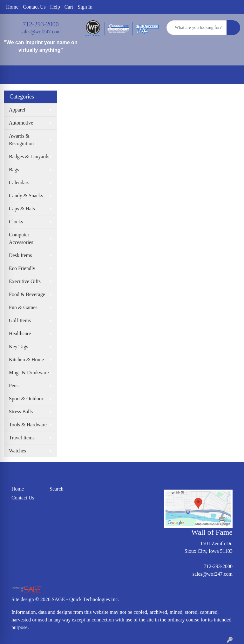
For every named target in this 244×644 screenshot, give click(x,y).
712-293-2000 (41, 24)
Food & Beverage (27, 294)
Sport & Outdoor (26, 399)
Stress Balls (21, 412)
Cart (69, 7)
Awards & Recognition (21, 140)
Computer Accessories (21, 238)
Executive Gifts (25, 281)
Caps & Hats (22, 209)
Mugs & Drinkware (29, 373)
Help (55, 7)
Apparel (17, 110)
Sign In (85, 7)
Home (12, 7)
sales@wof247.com (41, 32)
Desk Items (20, 255)
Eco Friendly (22, 268)
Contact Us (34, 7)
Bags (14, 169)
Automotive (21, 123)
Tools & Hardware (28, 425)
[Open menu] (231, 75)
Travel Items (22, 438)
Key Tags (18, 346)
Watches (17, 451)
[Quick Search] (197, 28)
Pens (14, 386)
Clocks (16, 222)
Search (57, 489)
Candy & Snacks (26, 196)
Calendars (19, 183)
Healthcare (20, 333)
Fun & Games (23, 307)
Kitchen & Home (26, 359)
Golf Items (20, 320)
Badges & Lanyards (29, 156)
